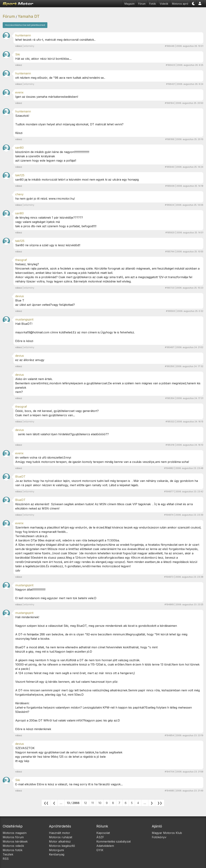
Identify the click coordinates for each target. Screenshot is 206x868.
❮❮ (46, 803)
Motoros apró (180, 4)
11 (93, 803)
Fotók (153, 4)
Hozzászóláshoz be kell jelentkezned (25, 25)
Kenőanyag (57, 854)
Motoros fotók (13, 850)
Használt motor (60, 833)
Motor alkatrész (60, 841)
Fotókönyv (159, 837)
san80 (19, 148)
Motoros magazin (15, 833)
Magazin (130, 4)
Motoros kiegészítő (62, 846)
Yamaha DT (29, 16)
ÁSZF (100, 837)
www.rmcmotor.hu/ (62, 199)
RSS (6, 859)
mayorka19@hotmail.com (32, 332)
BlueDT (20, 477)
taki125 (20, 175)
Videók (164, 4)
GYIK (100, 850)
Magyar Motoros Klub (167, 833)
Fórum (142, 4)
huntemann (23, 35)
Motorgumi (56, 850)
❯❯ (160, 803)
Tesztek (8, 854)
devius (20, 296)
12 (85, 803)
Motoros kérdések (15, 841)
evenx (19, 92)
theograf (21, 260)
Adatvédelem (105, 846)
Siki (18, 54)
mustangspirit (24, 319)
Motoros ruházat (61, 837)
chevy (19, 194)
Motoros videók (13, 846)
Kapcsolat (103, 833)
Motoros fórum (13, 837)
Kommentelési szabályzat (113, 841)
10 (100, 803)
